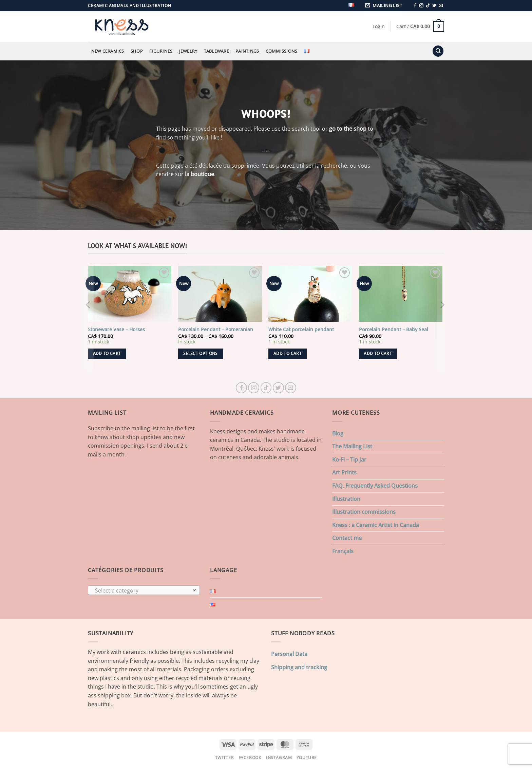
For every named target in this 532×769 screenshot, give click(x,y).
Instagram (279, 758)
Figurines (161, 51)
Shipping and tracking (299, 667)
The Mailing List (352, 446)
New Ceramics (108, 51)
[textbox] (142, 590)
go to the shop (348, 129)
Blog (338, 433)
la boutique (199, 174)
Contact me (347, 538)
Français (343, 551)
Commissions (282, 51)
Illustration (346, 499)
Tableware (216, 51)
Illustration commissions (364, 512)
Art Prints (344, 472)
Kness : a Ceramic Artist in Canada (376, 525)
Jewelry (188, 51)
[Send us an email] (441, 6)
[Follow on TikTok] (428, 6)
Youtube (307, 758)
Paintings (247, 51)
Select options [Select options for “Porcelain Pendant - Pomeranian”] (201, 353)
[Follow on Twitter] (434, 6)
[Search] (438, 51)
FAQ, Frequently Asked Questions (375, 486)
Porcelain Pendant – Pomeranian (216, 330)
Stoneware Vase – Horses (116, 330)
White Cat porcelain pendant (301, 330)
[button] (385, 6)
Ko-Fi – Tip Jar (349, 459)
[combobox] (144, 590)
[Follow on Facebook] (415, 6)
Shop (137, 51)
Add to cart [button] (107, 353)
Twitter (224, 758)
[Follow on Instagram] (421, 6)
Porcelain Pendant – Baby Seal (394, 330)
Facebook (250, 758)
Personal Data (289, 654)
